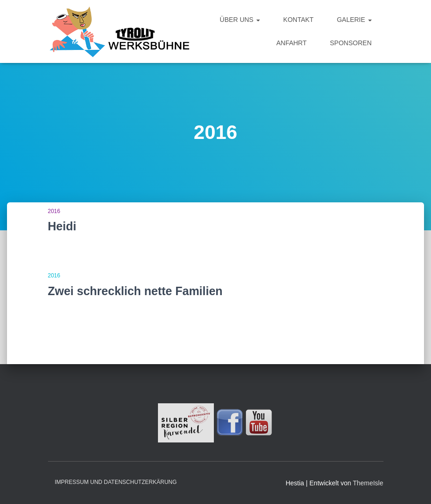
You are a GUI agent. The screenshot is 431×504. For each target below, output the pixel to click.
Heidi (62, 226)
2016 (54, 211)
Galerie (354, 20)
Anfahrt (291, 43)
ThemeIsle (368, 483)
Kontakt (298, 20)
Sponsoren (351, 43)
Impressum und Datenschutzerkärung (116, 482)
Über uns (240, 20)
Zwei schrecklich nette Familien (135, 291)
